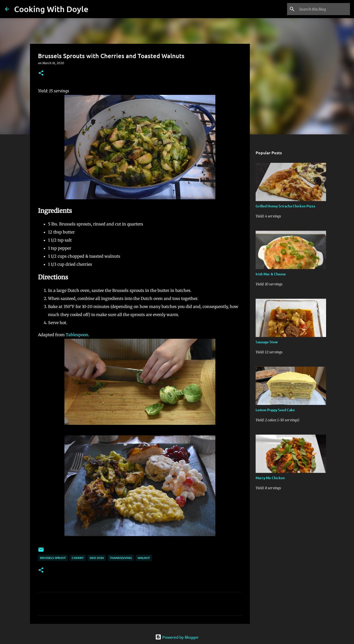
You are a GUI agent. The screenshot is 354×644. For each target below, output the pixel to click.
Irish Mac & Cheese (271, 274)
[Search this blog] (324, 9)
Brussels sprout (53, 558)
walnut (144, 558)
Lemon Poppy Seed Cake (275, 410)
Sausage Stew (267, 342)
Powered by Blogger (177, 637)
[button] (41, 73)
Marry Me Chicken (270, 478)
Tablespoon (77, 335)
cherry (78, 558)
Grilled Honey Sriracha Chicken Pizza (285, 206)
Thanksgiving (121, 558)
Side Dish (97, 558)
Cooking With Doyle (51, 9)
